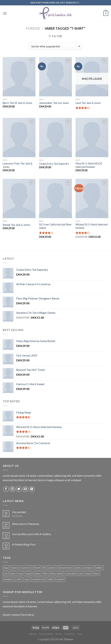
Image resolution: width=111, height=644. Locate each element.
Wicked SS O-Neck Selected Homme (92, 226)
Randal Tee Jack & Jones (16, 225)
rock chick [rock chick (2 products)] (71, 574)
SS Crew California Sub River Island (55, 226)
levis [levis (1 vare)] (13, 574)
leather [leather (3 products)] (99, 568)
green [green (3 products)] (52, 568)
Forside (33, 28)
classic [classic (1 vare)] (14, 568)
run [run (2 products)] (81, 574)
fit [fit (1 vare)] (44, 568)
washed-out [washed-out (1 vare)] (39, 579)
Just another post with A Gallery (32, 534)
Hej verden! (19, 512)
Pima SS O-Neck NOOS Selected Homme (89, 165)
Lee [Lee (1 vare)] (6, 574)
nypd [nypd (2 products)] (29, 574)
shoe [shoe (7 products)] (88, 574)
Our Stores (46, 634)
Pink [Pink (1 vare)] (45, 574)
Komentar (17, 516)
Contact (70, 634)
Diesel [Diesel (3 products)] (37, 568)
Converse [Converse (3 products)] (26, 568)
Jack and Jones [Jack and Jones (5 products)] (65, 568)
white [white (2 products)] (51, 579)
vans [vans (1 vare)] (27, 579)
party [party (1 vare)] (37, 574)
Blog (59, 634)
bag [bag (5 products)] (6, 568)
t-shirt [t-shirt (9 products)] (18, 579)
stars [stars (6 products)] (96, 574)
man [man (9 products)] (21, 574)
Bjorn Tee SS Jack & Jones (17, 103)
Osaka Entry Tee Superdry (54, 164)
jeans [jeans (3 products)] (79, 568)
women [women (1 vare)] (60, 579)
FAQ (80, 634)
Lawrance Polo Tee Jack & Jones (17, 165)
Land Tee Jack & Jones (88, 103)
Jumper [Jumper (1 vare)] (88, 568)
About (33, 634)
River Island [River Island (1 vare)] (57, 574)
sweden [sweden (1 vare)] (8, 579)
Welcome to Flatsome (26, 524)
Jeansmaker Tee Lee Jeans (54, 103)
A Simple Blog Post (24, 544)
